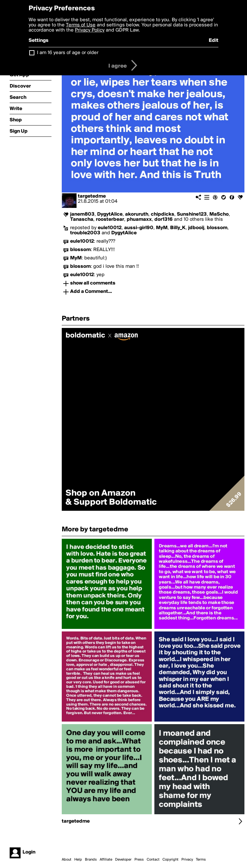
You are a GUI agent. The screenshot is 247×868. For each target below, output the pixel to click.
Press (139, 860)
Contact (153, 860)
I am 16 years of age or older (68, 53)
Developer (123, 860)
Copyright (170, 860)
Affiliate (106, 860)
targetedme (92, 196)
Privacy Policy (90, 30)
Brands (91, 860)
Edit (214, 41)
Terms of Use (81, 25)
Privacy (187, 860)
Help (78, 860)
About (67, 860)
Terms (201, 860)
